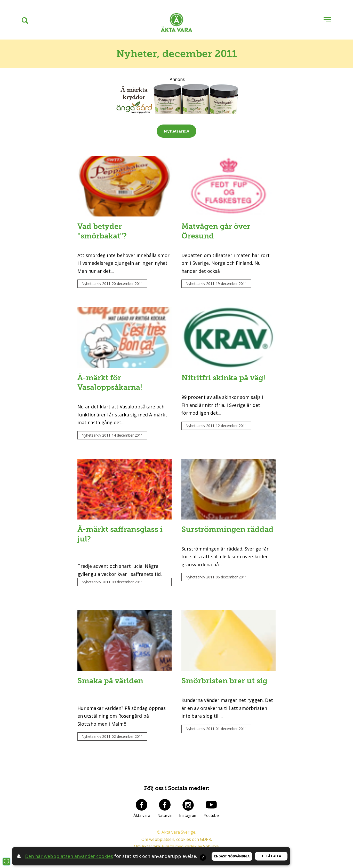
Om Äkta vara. (147, 846)
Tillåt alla (271, 856)
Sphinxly (211, 846)
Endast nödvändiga (232, 856)
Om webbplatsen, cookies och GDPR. (177, 839)
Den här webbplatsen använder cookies (69, 856)
